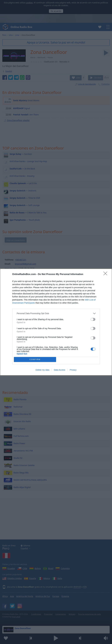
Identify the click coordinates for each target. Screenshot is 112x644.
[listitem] (56, 313)
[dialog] (56, 322)
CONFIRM (35, 359)
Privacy (73, 370)
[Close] (106, 274)
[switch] (93, 319)
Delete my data (42, 370)
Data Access (60, 370)
